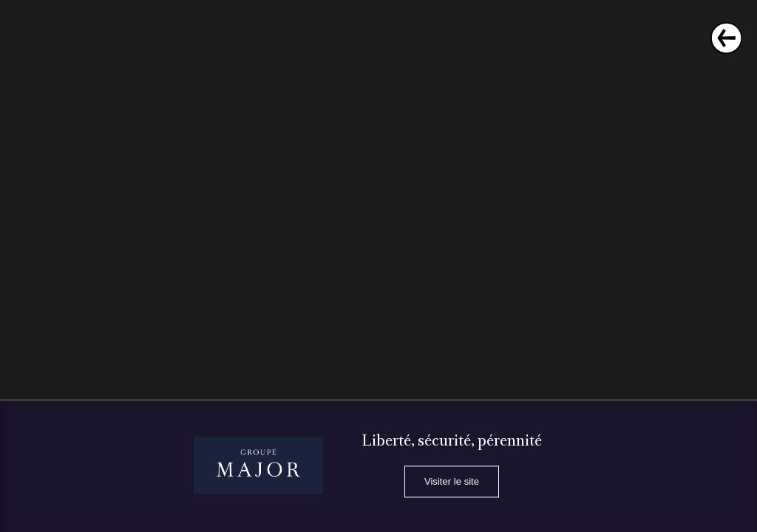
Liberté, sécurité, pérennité (452, 442)
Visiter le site (452, 482)
